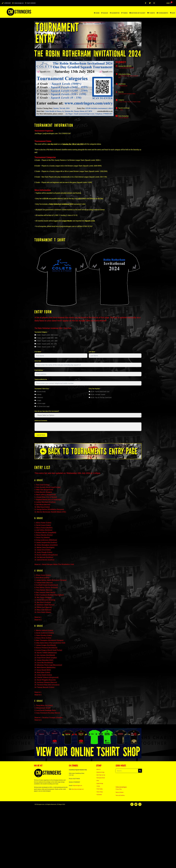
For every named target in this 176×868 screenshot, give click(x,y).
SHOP (173, 13)
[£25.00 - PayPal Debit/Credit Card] (89, 391)
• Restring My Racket (100, 778)
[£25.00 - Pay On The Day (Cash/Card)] (89, 397)
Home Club (38, 361)
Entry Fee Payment (94, 389)
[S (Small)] (35, 394)
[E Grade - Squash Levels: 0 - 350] (35, 347)
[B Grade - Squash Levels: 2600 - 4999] (35, 338)
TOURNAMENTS (162, 13)
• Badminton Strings (100, 772)
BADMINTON (115, 13)
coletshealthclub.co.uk (123, 86)
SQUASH (105, 13)
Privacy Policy (119, 789)
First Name (38, 352)
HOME (97, 13)
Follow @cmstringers (122, 787)
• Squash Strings (100, 783)
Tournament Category (41, 332)
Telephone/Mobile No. (41, 379)
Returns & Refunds (120, 793)
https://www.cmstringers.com (78, 789)
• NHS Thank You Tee (101, 775)
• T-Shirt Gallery (99, 789)
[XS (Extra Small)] (35, 391)
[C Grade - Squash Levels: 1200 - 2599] (35, 341)
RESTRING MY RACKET (137, 13)
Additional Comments (41, 421)
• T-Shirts (98, 786)
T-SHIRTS (151, 13)
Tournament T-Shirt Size (42, 389)
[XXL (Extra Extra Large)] (35, 406)
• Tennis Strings (99, 792)
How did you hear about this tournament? (47, 411)
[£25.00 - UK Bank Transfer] (89, 394)
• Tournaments (99, 794)
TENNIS (124, 13)
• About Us (98, 770)
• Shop (97, 781)
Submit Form (41, 435)
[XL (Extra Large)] (35, 403)
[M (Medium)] (35, 397)
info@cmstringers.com (77, 786)
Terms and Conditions (120, 796)
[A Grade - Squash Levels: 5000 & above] (35, 335)
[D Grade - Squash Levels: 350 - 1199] (35, 344)
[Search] (140, 771)
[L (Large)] (35, 400)
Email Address (39, 370)
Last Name (92, 352)
